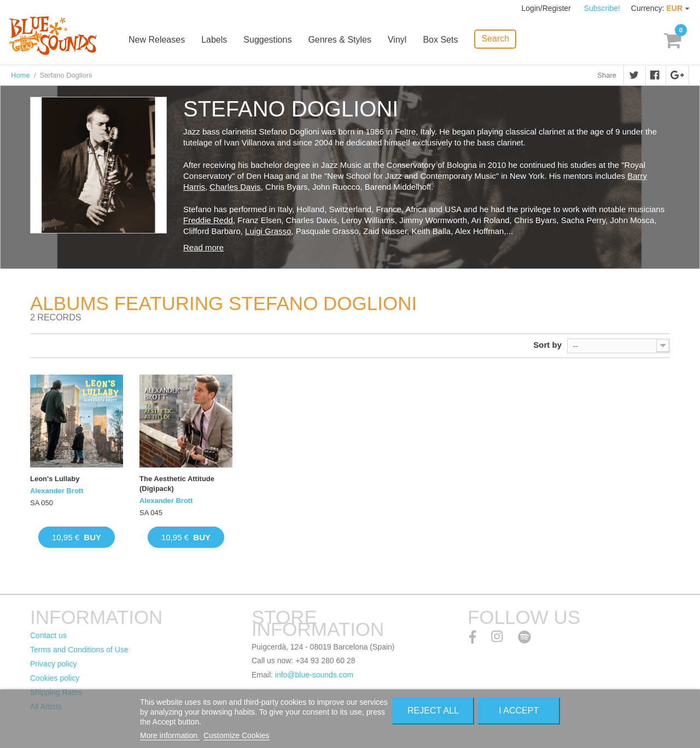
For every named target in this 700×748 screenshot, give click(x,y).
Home (21, 75)
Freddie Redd (208, 220)
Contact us (48, 635)
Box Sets (440, 40)
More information (170, 735)
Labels (214, 40)
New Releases (157, 40)
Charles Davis (235, 187)
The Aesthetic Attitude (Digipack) (177, 484)
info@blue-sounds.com (314, 675)
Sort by (547, 345)
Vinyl (397, 40)
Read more (203, 247)
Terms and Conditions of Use (79, 650)
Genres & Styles (340, 40)
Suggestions (267, 40)
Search (495, 39)
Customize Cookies (237, 735)
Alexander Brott (57, 491)
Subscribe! (602, 8)
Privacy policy (54, 664)
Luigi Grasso (268, 231)
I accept (519, 711)
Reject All (433, 711)
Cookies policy (55, 678)
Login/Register (547, 8)
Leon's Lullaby (55, 479)
